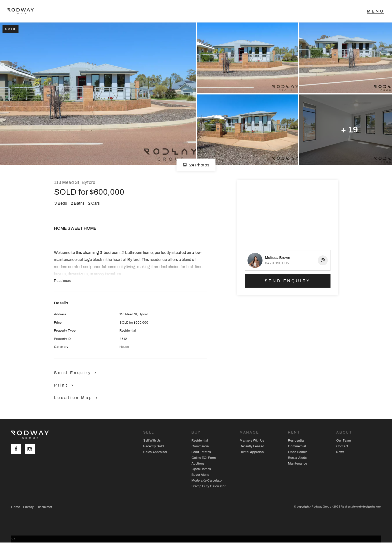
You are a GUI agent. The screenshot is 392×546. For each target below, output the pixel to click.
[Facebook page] (18, 450)
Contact (342, 446)
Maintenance (297, 464)
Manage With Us (252, 441)
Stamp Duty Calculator (208, 486)
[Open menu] (376, 11)
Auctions (198, 464)
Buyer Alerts (200, 475)
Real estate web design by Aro (361, 507)
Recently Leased (252, 446)
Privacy (28, 507)
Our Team (344, 441)
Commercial (200, 446)
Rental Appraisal (252, 452)
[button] (65, 385)
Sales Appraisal (155, 452)
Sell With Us (152, 441)
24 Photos (196, 165)
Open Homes (201, 469)
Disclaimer (44, 507)
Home (16, 507)
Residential (200, 441)
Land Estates (201, 452)
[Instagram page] (31, 450)
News (340, 452)
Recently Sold (153, 446)
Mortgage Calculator (207, 481)
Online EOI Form (204, 458)
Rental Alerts (297, 458)
